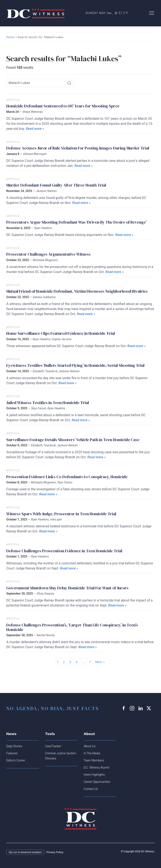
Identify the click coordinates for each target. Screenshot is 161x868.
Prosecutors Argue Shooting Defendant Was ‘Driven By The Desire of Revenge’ (76, 222)
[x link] (149, 708)
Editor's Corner (16, 760)
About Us (90, 746)
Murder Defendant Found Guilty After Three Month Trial (56, 185)
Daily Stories (14, 746)
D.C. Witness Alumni (97, 768)
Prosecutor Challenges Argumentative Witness (48, 254)
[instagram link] (133, 708)
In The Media (92, 753)
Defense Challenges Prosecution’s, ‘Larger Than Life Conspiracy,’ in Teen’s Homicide (72, 627)
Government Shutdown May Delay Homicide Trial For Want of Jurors (67, 588)
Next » (100, 662)
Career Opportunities (97, 782)
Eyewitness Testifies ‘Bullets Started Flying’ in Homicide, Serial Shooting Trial (75, 365)
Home (10, 37)
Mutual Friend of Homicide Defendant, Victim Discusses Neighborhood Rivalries (77, 291)
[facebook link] (124, 708)
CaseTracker (53, 746)
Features (12, 753)
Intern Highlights (94, 775)
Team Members (94, 760)
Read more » (35, 129)
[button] (152, 13)
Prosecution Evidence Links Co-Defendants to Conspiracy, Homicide (67, 477)
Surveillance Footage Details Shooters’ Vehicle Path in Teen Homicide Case (73, 440)
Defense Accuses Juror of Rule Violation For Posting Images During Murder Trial (78, 148)
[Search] (69, 83)
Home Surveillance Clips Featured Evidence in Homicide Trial (61, 333)
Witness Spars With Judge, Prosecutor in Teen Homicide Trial (61, 514)
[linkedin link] (141, 708)
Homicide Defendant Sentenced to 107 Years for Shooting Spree (63, 106)
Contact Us (91, 789)
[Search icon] (40, 83)
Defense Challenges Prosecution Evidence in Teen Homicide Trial (64, 551)
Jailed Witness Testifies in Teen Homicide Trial (48, 403)
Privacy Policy (55, 852)
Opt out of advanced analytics (25, 852)
